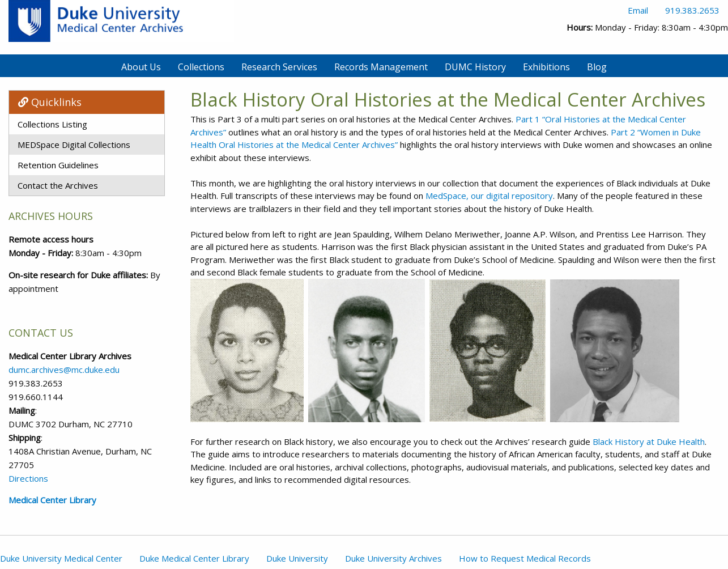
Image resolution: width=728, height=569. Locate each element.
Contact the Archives (58, 185)
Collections (201, 67)
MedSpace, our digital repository (489, 196)
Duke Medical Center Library (194, 558)
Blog (597, 67)
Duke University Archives (393, 558)
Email (638, 10)
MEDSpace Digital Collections (74, 145)
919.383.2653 (692, 10)
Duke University (297, 558)
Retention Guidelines (58, 165)
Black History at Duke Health (649, 441)
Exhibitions (546, 67)
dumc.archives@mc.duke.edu (64, 370)
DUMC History (475, 67)
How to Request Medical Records (525, 558)
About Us (141, 67)
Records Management (381, 67)
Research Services (279, 67)
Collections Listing (52, 124)
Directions (28, 478)
